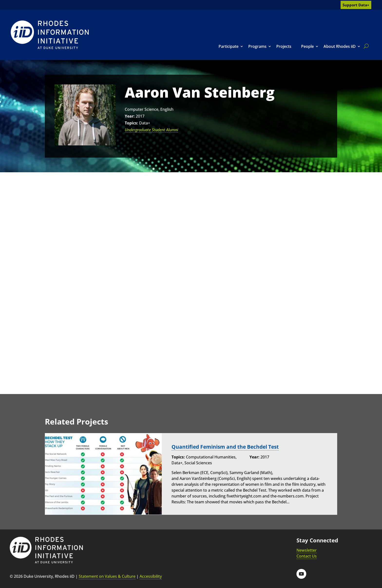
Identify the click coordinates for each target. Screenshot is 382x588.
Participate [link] (229, 46)
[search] (365, 46)
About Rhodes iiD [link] (340, 46)
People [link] (307, 46)
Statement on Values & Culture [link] (107, 576)
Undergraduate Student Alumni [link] (151, 130)
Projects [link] (284, 46)
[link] (50, 35)
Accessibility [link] (151, 576)
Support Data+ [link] (356, 5)
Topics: (131, 123)
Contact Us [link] (307, 556)
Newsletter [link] (307, 550)
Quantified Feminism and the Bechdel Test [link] (229, 447)
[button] (301, 574)
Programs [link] (257, 46)
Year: (130, 116)
